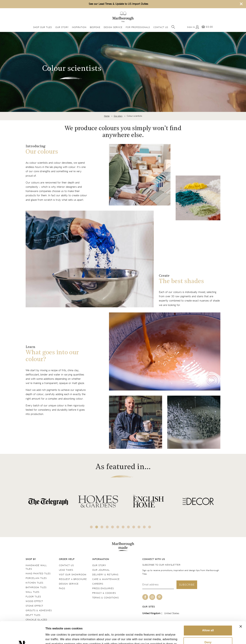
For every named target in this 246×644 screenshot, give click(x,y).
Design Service (113, 27)
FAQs (62, 589)
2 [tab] (97, 527)
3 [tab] (102, 527)
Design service (69, 584)
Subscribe (187, 585)
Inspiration (79, 27)
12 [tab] (150, 527)
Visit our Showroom (73, 575)
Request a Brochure (73, 579)
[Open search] (173, 27)
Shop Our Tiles (43, 27)
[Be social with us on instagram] (152, 597)
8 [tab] (128, 527)
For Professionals (138, 27)
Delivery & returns (105, 575)
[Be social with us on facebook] (145, 597)
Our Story (62, 27)
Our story (118, 116)
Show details (54, 637)
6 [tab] (118, 527)
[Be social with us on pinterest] (159, 597)
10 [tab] (139, 527)
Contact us (66, 566)
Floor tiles (33, 597)
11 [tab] (144, 527)
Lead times (66, 570)
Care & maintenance (106, 579)
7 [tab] (123, 527)
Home (107, 116)
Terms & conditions (105, 598)
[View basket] (207, 27)
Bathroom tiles (36, 588)
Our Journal (101, 570)
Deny (208, 620)
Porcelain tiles (36, 578)
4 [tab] (107, 527)
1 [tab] (91, 527)
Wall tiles (32, 592)
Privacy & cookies (104, 593)
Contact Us (161, 27)
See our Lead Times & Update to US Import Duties (118, 4)
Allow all (208, 608)
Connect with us (154, 559)
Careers (98, 584)
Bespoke (95, 27)
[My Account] (193, 27)
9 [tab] (134, 527)
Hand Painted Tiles (38, 574)
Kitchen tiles (34, 583)
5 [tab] (113, 527)
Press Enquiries (103, 589)
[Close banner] (241, 604)
